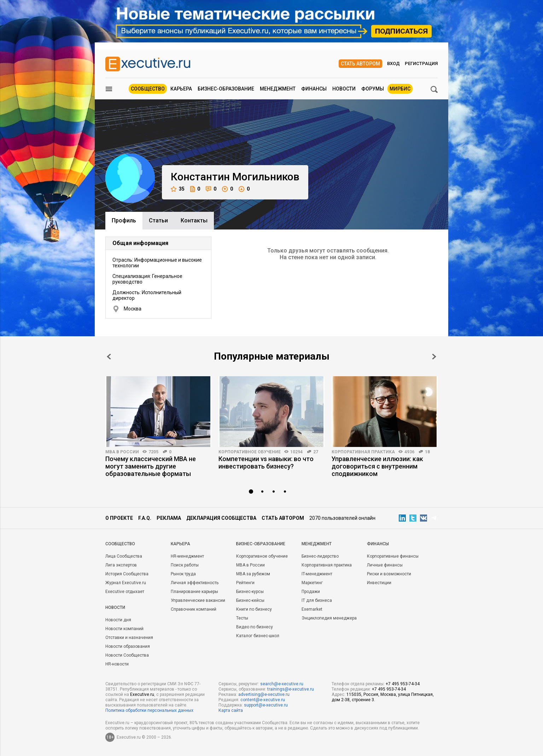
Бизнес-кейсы (250, 600)
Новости (344, 89)
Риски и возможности (389, 574)
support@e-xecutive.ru (266, 705)
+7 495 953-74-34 (403, 684)
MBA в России (122, 452)
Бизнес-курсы (250, 592)
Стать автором (360, 64)
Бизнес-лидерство (320, 556)
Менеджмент (278, 89)
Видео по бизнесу (255, 627)
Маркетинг (312, 583)
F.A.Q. (145, 518)
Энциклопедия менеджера (329, 618)
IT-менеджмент (317, 574)
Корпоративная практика (363, 452)
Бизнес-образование (226, 89)
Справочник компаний (194, 609)
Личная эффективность (195, 583)
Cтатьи (158, 220)
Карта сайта (231, 710)
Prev (109, 357)
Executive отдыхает (125, 592)
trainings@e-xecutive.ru (291, 689)
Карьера (181, 89)
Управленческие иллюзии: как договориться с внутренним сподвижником (377, 466)
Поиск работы (185, 565)
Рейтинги (245, 583)
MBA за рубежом (253, 574)
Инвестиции (379, 583)
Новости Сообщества (127, 655)
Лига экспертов (121, 565)
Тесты (242, 618)
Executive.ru (142, 694)
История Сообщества (127, 574)
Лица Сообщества (124, 556)
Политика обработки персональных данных (149, 710)
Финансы (314, 89)
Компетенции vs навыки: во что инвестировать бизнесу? (266, 463)
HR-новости (117, 664)
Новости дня (118, 620)
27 (316, 452)
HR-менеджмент (187, 556)
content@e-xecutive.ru (263, 700)
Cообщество (120, 544)
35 (178, 189)
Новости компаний (124, 629)
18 (427, 452)
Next (434, 357)
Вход (393, 63)
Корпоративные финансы (393, 556)
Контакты (194, 220)
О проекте (119, 518)
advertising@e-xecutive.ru (264, 694)
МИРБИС (400, 89)
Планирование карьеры (194, 592)
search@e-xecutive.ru (282, 684)
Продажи (311, 592)
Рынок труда (183, 574)
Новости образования (128, 646)
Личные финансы (385, 565)
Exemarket (312, 609)
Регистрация (421, 63)
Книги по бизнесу (254, 609)
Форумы (373, 89)
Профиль (124, 220)
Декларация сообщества (221, 518)
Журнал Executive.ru (126, 583)
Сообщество (148, 89)
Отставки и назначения (129, 638)
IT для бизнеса (317, 600)
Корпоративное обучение (250, 452)
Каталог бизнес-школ (258, 636)
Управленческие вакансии (198, 600)
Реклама (169, 518)
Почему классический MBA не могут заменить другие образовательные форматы (151, 466)
